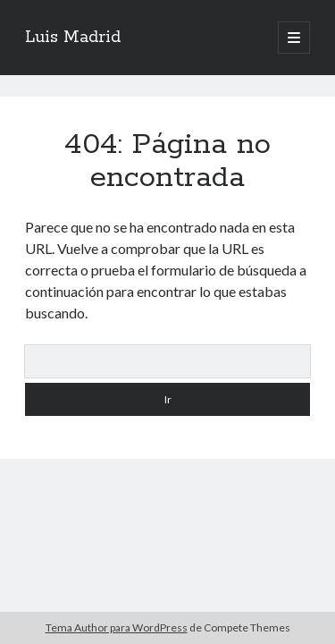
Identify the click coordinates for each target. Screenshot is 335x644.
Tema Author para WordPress (117, 627)
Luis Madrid (73, 38)
